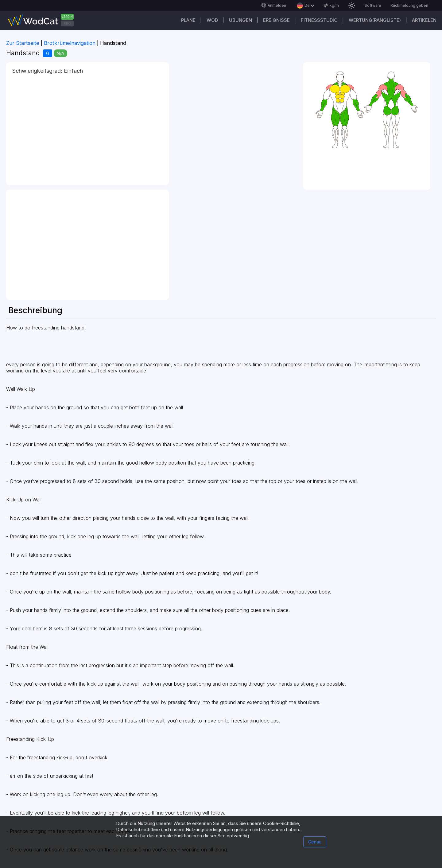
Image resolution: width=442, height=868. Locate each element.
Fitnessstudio (319, 20)
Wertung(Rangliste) (375, 20)
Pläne (188, 20)
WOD (212, 20)
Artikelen (424, 20)
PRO (67, 23)
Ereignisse (276, 20)
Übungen (240, 20)
